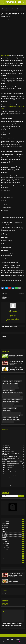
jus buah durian (14, 386)
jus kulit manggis (15, 388)
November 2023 (13, 523)
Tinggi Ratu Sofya (13, 316)
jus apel (11, 381)
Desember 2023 (13, 521)
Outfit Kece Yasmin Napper (13, 318)
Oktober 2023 (13, 525)
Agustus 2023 (13, 527)
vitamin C (5, 100)
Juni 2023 (13, 531)
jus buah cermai (6, 386)
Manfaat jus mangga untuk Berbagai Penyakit (12, 413)
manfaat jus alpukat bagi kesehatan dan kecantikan (11, 397)
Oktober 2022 (13, 546)
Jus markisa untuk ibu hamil (9, 390)
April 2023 (13, 536)
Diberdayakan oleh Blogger (13, 512)
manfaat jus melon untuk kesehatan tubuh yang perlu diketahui (12, 415)
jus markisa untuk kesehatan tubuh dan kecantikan (13, 393)
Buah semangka (5, 55)
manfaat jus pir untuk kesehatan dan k (10, 417)
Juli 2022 (13, 552)
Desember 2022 (13, 542)
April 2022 (13, 558)
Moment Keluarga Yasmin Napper (13, 313)
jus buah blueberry (18, 381)
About (12, 639)
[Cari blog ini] (10, 496)
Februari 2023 (13, 538)
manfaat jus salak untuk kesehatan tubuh (11, 420)
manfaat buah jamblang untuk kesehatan (11, 395)
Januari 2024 (13, 519)
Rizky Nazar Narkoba (13, 314)
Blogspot (21, 642)
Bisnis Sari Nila (13, 317)
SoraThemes (10, 642)
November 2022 (13, 544)
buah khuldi (5, 381)
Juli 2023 (13, 529)
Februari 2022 (13, 562)
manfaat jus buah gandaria (8, 404)
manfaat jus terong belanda (8, 422)
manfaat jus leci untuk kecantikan (10, 408)
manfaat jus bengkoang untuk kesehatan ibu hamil (13, 399)
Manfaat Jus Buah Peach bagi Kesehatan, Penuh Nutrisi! (14, 581)
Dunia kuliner (5, 19)
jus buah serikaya (6, 388)
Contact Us (18, 639)
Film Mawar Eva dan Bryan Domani (13, 321)
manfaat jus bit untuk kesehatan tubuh (11, 402)
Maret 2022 (13, 560)
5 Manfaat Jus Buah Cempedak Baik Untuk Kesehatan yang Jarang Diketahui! (16, 369)
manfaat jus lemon (7, 411)
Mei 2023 (13, 533)
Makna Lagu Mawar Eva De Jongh (13, 319)
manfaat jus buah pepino (8, 406)
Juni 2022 (13, 554)
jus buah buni (6, 384)
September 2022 (13, 548)
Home (8, 639)
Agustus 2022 (13, 550)
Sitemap (4, 593)
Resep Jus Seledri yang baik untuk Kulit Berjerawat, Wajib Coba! (16, 356)
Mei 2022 (13, 556)
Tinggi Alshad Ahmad (13, 312)
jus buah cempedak (14, 384)
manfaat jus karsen (18, 406)
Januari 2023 (13, 540)
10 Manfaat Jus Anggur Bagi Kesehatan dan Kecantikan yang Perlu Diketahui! (16, 362)
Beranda (4, 9)
